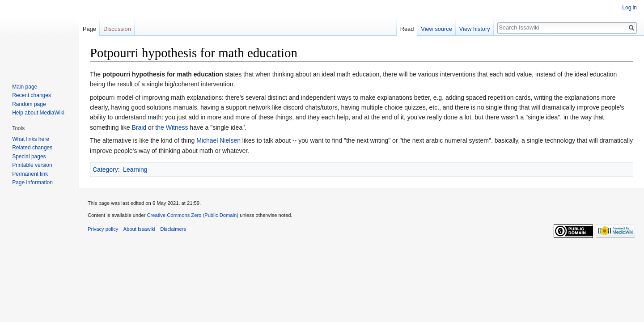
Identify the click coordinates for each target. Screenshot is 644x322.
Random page (29, 104)
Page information (32, 182)
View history (475, 29)
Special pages (29, 157)
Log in (629, 8)
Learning (135, 169)
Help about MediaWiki (38, 113)
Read (407, 29)
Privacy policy (103, 229)
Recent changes (32, 95)
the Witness (172, 127)
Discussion (117, 29)
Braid (139, 127)
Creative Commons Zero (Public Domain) (193, 215)
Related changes (32, 148)
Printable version (32, 165)
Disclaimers (173, 229)
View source (436, 29)
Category (105, 169)
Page (89, 29)
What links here (31, 139)
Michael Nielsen (218, 140)
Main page (25, 87)
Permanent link (30, 174)
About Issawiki (140, 229)
